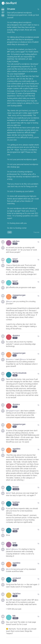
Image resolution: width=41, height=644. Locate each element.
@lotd (8, 569)
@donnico (10, 359)
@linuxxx (9, 301)
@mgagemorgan (13, 411)
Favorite (36, 232)
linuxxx (11, 9)
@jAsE (8, 493)
